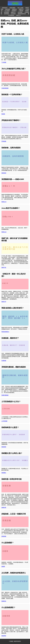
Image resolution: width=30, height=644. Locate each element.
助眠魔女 (4, 473)
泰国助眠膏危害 (22, 14)
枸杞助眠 (8, 9)
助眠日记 (18, 15)
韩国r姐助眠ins (5, 332)
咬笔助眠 (6, 12)
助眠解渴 (14, 11)
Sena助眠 (7, 11)
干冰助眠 (4, 62)
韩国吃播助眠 (5, 395)
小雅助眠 (21, 11)
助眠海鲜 (4, 447)
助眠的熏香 (12, 8)
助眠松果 (4, 508)
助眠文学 (4, 302)
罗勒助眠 (4, 141)
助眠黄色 (14, 9)
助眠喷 (3, 566)
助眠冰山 (13, 12)
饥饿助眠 (4, 361)
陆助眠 (3, 114)
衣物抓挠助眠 (5, 88)
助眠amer (4, 232)
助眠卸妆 (4, 601)
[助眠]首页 (5, 8)
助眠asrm (4, 202)
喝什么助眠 (20, 8)
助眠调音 (4, 636)
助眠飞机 (4, 268)
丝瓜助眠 (20, 12)
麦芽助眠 (6, 14)
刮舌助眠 (13, 14)
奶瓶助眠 (4, 536)
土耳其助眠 (4, 421)
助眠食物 (4, 173)
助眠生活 (21, 9)
